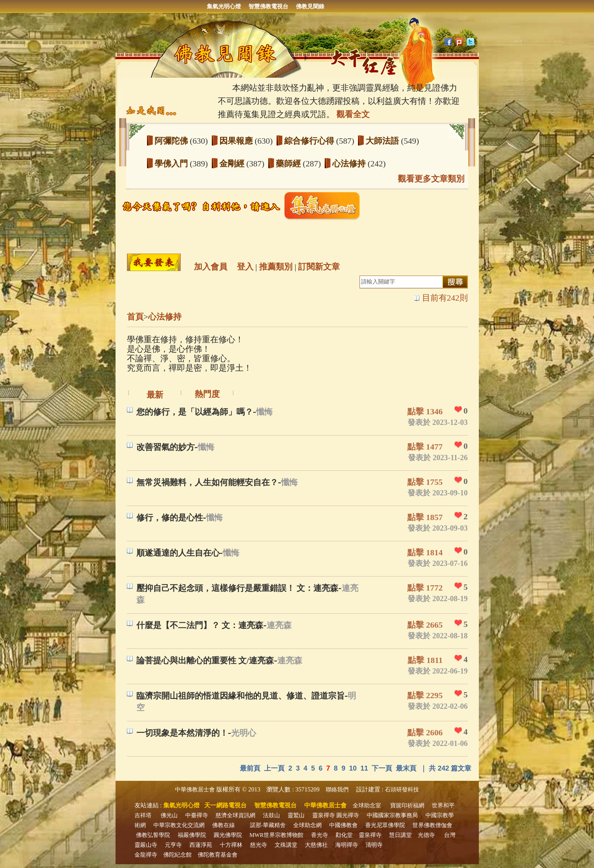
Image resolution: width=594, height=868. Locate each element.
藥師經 (289, 164)
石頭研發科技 (402, 790)
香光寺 (320, 835)
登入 (245, 267)
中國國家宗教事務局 (392, 815)
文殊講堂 (286, 845)
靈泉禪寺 (324, 815)
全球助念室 (367, 805)
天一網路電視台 (225, 805)
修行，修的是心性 (170, 518)
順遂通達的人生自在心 (178, 553)
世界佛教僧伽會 (432, 825)
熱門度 (207, 394)
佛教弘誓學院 (153, 835)
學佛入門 (172, 164)
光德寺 (426, 835)
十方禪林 (231, 845)
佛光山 (169, 815)
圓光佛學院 (228, 835)
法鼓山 (271, 815)
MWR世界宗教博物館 (277, 835)
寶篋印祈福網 (407, 805)
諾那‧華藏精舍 (268, 825)
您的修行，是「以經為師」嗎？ (195, 412)
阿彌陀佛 (172, 141)
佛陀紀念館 (177, 855)
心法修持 (350, 164)
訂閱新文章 (319, 267)
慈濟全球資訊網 (235, 815)
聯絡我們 (337, 790)
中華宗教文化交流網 (179, 825)
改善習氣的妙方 (166, 447)
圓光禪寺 (348, 815)
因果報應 (237, 141)
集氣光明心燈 (224, 6)
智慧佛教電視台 (268, 6)
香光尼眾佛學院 (385, 825)
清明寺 (374, 845)
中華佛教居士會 (195, 790)
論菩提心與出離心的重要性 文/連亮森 (205, 660)
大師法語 (383, 141)
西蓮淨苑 (201, 845)
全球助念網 (307, 825)
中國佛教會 (343, 825)
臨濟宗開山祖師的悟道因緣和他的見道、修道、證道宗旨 (241, 696)
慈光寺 (259, 845)
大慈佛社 (316, 845)
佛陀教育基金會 (218, 855)
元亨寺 (173, 845)
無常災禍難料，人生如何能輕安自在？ (207, 482)
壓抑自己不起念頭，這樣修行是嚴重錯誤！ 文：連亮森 (238, 588)
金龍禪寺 (146, 855)
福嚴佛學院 (192, 835)
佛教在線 (224, 825)
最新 (155, 395)
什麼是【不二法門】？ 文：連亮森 (200, 625)
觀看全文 (353, 114)
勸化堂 (344, 835)
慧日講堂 (400, 835)
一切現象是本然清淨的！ (182, 733)
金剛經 (233, 164)
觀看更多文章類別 (431, 179)
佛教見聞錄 (310, 6)
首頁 (135, 317)
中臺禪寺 (197, 815)
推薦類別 (276, 267)
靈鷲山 (296, 815)
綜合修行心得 (310, 141)
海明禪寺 (347, 845)
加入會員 (211, 267)
